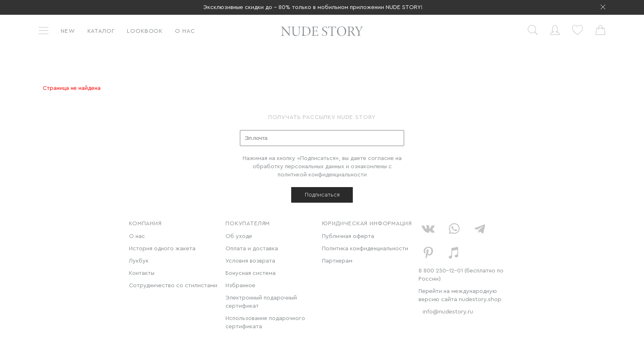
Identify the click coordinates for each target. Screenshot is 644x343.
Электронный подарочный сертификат (261, 302)
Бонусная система (251, 273)
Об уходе (239, 236)
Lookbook (145, 31)
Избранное (240, 286)
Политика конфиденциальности (365, 249)
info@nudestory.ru (448, 312)
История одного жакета (162, 249)
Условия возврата (250, 261)
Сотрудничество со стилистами (173, 286)
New (68, 31)
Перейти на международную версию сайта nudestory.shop (460, 295)
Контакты (142, 273)
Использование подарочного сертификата (265, 322)
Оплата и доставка (252, 249)
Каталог (101, 31)
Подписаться (322, 195)
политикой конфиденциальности (322, 175)
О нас (185, 31)
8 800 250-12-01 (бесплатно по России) (461, 275)
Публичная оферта (348, 236)
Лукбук (139, 261)
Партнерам (337, 261)
